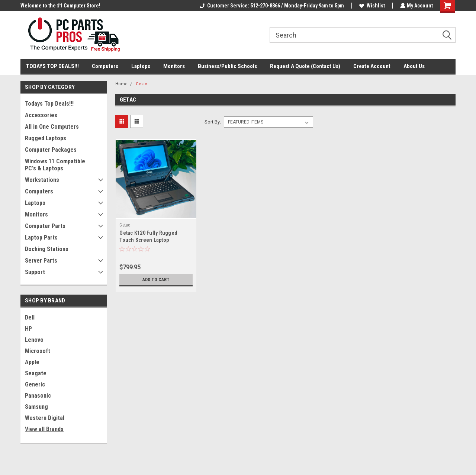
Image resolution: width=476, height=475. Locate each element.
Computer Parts (45, 226)
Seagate (36, 373)
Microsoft (38, 351)
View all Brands (44, 429)
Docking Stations (47, 249)
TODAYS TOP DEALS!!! (52, 66)
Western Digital (45, 418)
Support (35, 272)
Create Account (372, 66)
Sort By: (213, 122)
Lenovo (34, 340)
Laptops (141, 66)
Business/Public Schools (227, 66)
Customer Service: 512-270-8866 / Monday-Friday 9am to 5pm (271, 6)
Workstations (42, 180)
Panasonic (38, 396)
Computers (105, 66)
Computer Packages (51, 150)
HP (28, 329)
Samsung (36, 407)
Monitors (174, 66)
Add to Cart (156, 280)
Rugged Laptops (46, 138)
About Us (414, 66)
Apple (32, 362)
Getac (141, 84)
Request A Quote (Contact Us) (305, 66)
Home (121, 84)
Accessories (41, 115)
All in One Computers (52, 127)
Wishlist (371, 6)
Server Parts (41, 261)
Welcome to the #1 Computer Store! (60, 6)
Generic (35, 384)
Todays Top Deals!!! (49, 104)
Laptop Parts (41, 238)
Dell (30, 317)
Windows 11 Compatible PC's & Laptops (55, 165)
